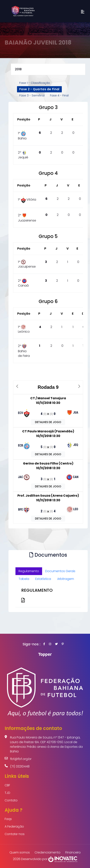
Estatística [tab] (43, 579)
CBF (7, 785)
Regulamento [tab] (29, 571)
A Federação (14, 826)
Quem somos (20, 852)
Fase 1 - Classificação (35, 83)
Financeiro (73, 852)
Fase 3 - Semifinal (32, 95)
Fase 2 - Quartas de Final (39, 89)
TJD (7, 793)
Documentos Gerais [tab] (60, 571)
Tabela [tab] (24, 579)
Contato (11, 800)
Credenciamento (48, 852)
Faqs (8, 819)
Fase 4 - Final (59, 95)
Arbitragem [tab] (66, 579)
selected (48, 69)
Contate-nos (15, 834)
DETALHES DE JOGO (48, 422)
